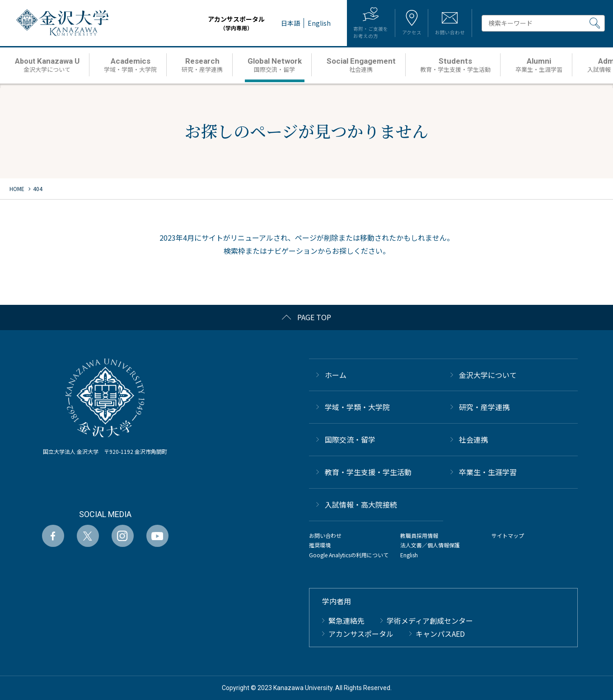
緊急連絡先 (346, 621)
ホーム (336, 375)
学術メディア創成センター (430, 621)
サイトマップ (508, 535)
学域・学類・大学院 (357, 407)
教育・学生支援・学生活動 (368, 472)
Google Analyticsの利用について (349, 555)
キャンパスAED (440, 634)
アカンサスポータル (219, 23)
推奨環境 (320, 545)
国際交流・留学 (350, 439)
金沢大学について (488, 375)
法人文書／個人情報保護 (430, 545)
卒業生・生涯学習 (488, 472)
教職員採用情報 (419, 535)
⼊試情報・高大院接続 (361, 504)
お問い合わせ (325, 535)
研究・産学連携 (484, 407)
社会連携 (473, 439)
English (409, 555)
